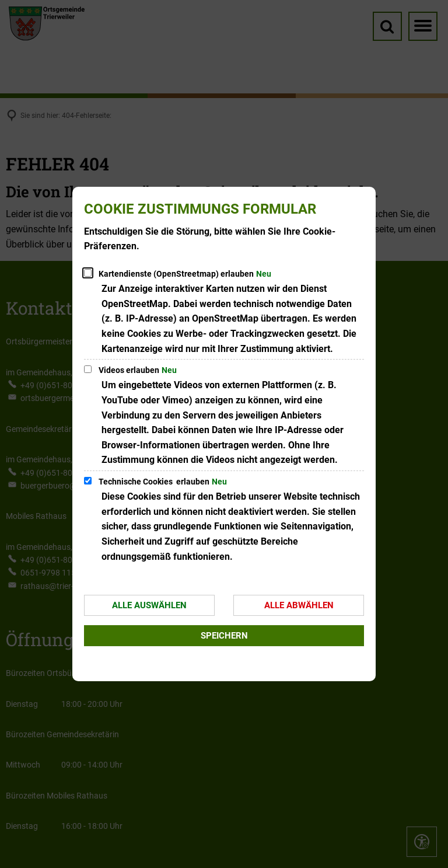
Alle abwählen (299, 605)
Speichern (224, 636)
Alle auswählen (149, 605)
